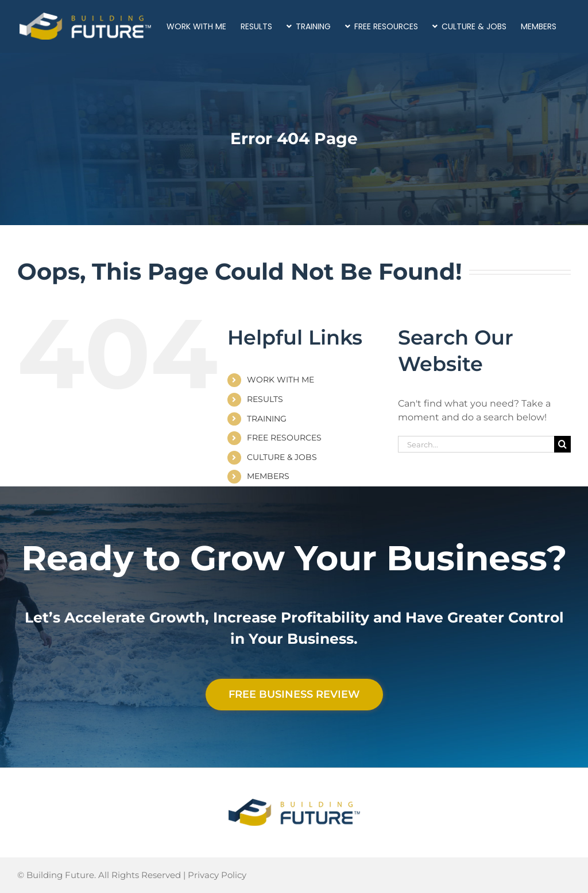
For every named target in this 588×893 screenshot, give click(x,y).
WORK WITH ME (281, 380)
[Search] (562, 444)
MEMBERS (268, 476)
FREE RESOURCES (284, 438)
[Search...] (476, 444)
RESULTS (265, 399)
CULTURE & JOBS (282, 457)
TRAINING (267, 419)
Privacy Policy (217, 875)
